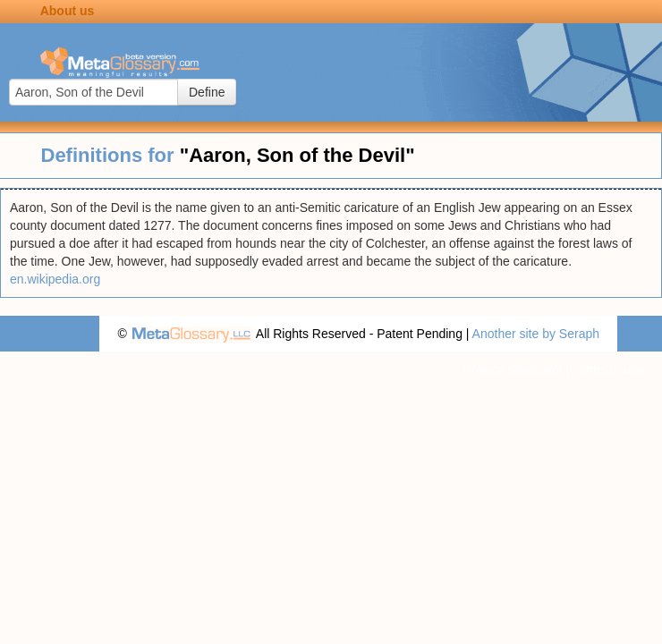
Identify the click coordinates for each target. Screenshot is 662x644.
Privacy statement (512, 369)
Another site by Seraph (536, 334)
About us (68, 11)
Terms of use (608, 369)
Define (207, 92)
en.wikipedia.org (55, 279)
